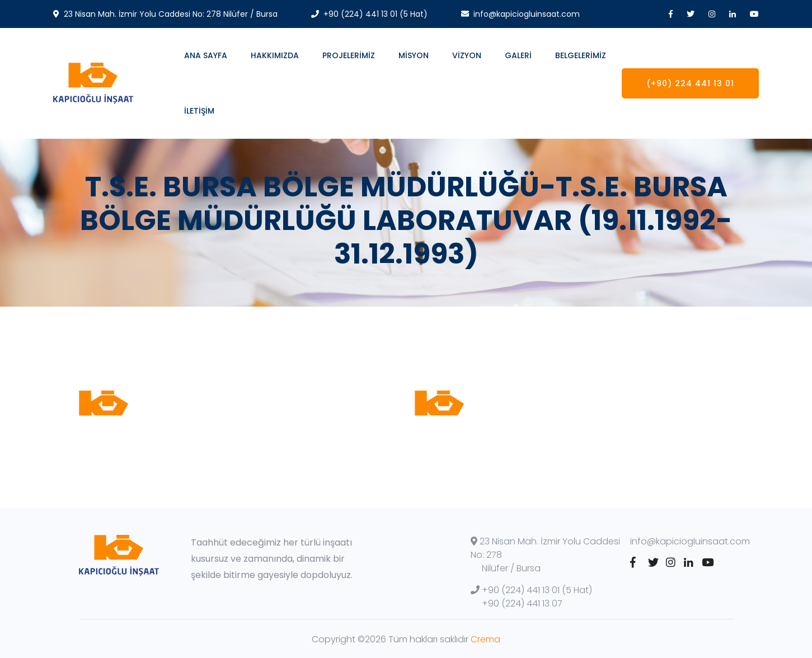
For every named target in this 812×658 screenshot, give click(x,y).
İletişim (199, 111)
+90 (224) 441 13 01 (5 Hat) (531, 590)
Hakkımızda (275, 55)
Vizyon (467, 55)
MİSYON (414, 55)
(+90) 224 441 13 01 (690, 83)
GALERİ (518, 55)
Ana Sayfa (206, 55)
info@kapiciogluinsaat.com (690, 541)
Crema (485, 639)
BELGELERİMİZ (581, 55)
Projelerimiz (349, 55)
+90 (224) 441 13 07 (522, 603)
